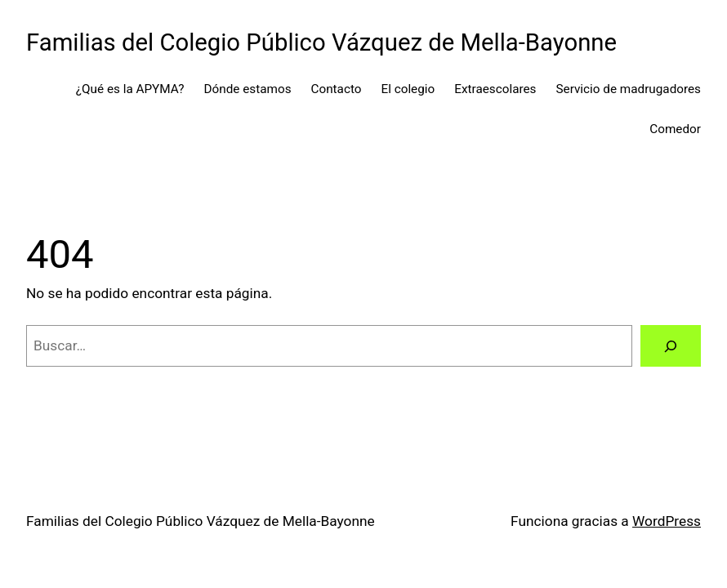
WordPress (667, 521)
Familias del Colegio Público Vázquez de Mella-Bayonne (321, 42)
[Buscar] (671, 346)
